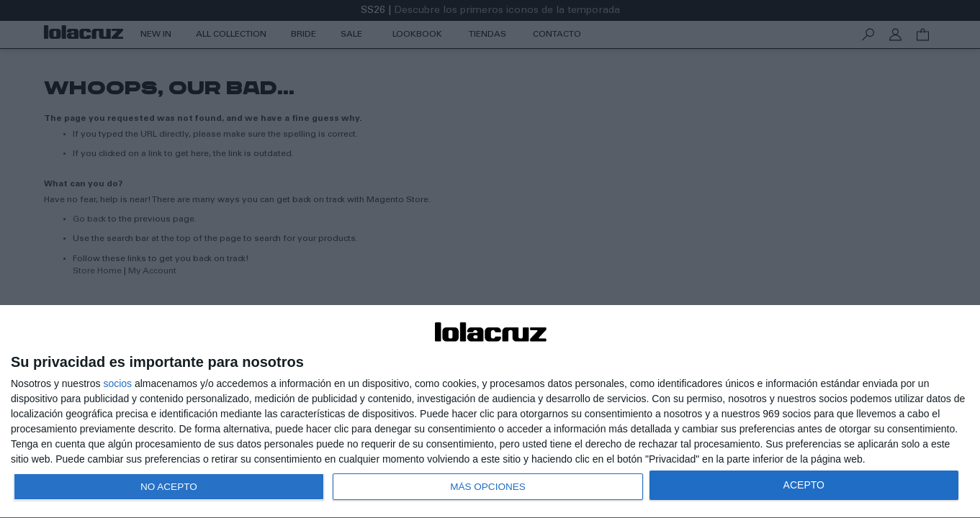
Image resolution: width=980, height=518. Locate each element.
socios (117, 379)
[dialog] (490, 410)
